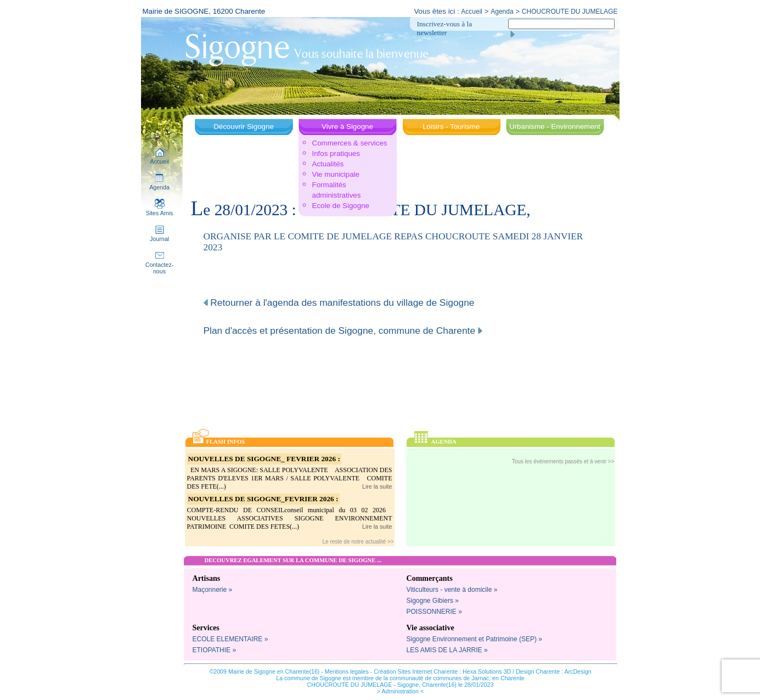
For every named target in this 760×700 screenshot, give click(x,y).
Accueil (472, 12)
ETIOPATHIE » (215, 650)
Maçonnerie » (213, 590)
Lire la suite (377, 486)
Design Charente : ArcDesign (553, 671)
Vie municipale (336, 174)
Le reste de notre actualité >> (358, 542)
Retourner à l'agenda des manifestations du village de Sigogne (339, 303)
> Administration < (400, 691)
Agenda (502, 12)
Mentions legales (347, 671)
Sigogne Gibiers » (433, 601)
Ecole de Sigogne (341, 206)
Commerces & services (350, 143)
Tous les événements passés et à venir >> (563, 461)
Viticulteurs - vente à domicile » (452, 590)
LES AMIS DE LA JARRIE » (447, 650)
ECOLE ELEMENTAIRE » (230, 639)
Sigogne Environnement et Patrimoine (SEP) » (474, 639)
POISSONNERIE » (434, 612)
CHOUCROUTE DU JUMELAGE (570, 12)
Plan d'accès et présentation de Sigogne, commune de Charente (343, 331)
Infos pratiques (336, 153)
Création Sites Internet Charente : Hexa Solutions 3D (442, 671)
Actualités (328, 164)
